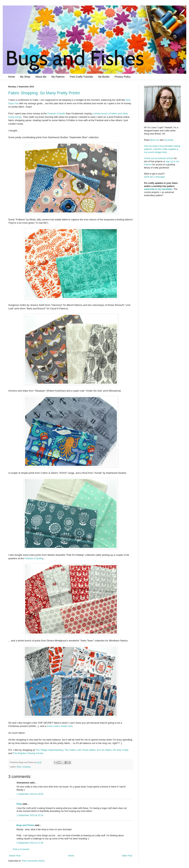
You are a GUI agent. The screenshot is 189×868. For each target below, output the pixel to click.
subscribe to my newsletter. (158, 189)
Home (11, 77)
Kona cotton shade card (60, 726)
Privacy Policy (122, 77)
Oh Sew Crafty (121, 750)
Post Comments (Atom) (33, 861)
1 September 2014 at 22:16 (30, 815)
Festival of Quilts (56, 113)
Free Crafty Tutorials (81, 77)
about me (155, 140)
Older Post (127, 856)
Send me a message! (154, 177)
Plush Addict (89, 750)
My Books (104, 77)
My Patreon (58, 77)
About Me (41, 77)
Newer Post (15, 856)
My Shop (25, 77)
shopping (27, 767)
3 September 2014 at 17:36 (30, 843)
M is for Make (104, 750)
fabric (19, 767)
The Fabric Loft (73, 750)
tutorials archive (166, 158)
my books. (169, 140)
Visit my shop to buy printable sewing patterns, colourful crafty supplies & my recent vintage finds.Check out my (162, 152)
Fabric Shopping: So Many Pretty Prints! (44, 93)
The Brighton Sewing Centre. (28, 753)
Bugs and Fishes (25, 825)
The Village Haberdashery (49, 750)
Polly (19, 804)
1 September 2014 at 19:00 (30, 794)
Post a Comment (21, 849)
